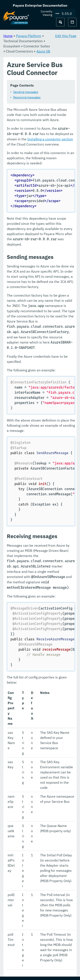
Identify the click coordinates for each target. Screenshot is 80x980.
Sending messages (26, 92)
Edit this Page (66, 36)
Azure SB (43, 51)
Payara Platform (29, 36)
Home (8, 36)
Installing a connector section (50, 139)
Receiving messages (27, 97)
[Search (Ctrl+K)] (60, 22)
